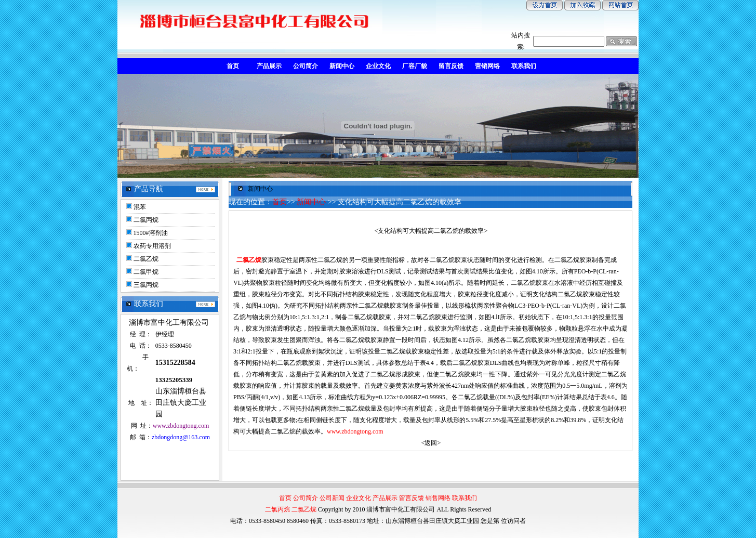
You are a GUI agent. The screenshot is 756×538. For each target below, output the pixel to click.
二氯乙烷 (146, 259)
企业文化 (359, 498)
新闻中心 (311, 202)
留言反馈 (412, 498)
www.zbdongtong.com (355, 431)
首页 (280, 202)
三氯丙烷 (146, 285)
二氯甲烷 (146, 272)
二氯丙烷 (146, 220)
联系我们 (465, 498)
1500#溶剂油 (151, 233)
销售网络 (438, 498)
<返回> (431, 443)
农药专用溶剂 (152, 246)
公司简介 (306, 498)
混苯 (140, 207)
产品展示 (385, 498)
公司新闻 (332, 498)
